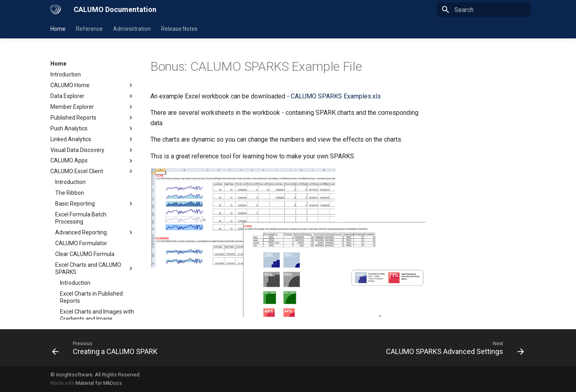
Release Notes (179, 29)
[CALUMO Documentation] (56, 10)
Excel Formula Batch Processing (81, 218)
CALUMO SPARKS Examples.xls (336, 96)
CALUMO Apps (92, 161)
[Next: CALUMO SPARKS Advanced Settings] (453, 348)
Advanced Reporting (95, 232)
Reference (89, 29)
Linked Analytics (92, 139)
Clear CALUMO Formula (85, 254)
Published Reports (92, 118)
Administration (132, 29)
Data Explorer (92, 96)
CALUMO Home (92, 85)
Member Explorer (92, 107)
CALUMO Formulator (81, 243)
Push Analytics (92, 128)
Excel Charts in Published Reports (91, 297)
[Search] (484, 10)
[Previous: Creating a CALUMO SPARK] (107, 348)
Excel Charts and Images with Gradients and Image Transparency (97, 319)
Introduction (66, 74)
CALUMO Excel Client (92, 171)
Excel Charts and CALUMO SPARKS (95, 268)
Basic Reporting (95, 204)
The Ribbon (70, 193)
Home (58, 29)
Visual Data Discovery (92, 150)
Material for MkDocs (99, 383)
